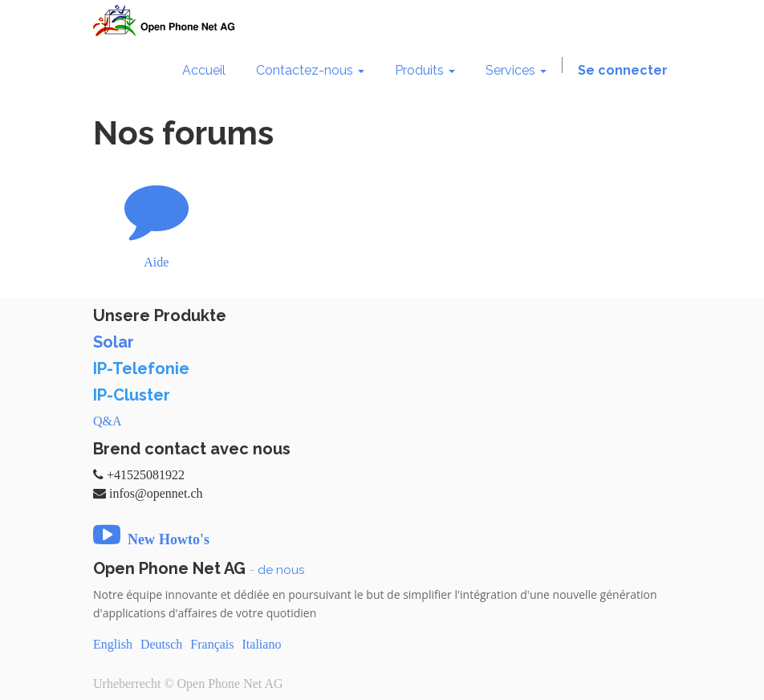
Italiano (262, 644)
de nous (281, 570)
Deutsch (161, 644)
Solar (114, 342)
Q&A (108, 421)
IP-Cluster (132, 395)
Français (212, 644)
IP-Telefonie (141, 368)
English (113, 644)
